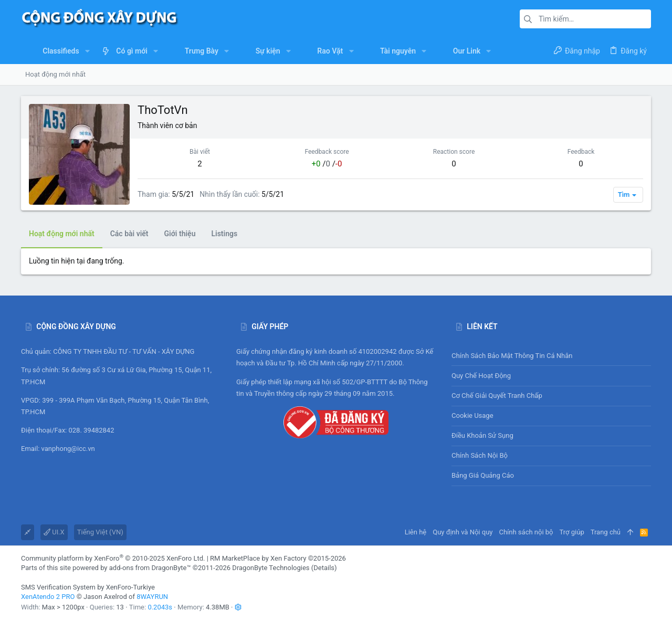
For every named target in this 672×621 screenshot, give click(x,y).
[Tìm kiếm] (585, 19)
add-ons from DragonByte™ (150, 568)
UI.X (54, 532)
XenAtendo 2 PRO (48, 597)
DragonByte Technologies (271, 568)
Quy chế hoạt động (551, 376)
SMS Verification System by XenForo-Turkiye (88, 587)
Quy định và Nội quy (463, 532)
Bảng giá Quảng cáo (483, 475)
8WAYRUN (152, 597)
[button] (87, 51)
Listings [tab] (224, 234)
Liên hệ (416, 532)
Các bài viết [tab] (129, 234)
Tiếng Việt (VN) (100, 532)
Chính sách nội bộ (480, 455)
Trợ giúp (572, 532)
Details (324, 568)
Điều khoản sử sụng (482, 435)
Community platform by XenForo (113, 558)
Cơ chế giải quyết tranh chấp (497, 396)
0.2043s (160, 607)
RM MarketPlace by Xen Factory (278, 558)
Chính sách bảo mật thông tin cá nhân (551, 356)
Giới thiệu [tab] (180, 234)
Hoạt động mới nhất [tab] (62, 234)
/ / (327, 164)
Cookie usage (472, 415)
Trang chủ (606, 532)
